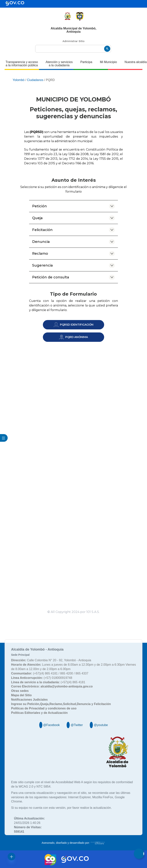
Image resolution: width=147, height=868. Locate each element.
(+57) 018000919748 (42, 678)
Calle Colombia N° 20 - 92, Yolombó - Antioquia (51, 660)
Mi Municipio (108, 62)
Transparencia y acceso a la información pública (22, 64)
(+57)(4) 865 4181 (48, 682)
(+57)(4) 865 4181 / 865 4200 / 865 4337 (50, 673)
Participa (86, 62)
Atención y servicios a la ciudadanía (59, 64)
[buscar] (73, 49)
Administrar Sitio (74, 41)
